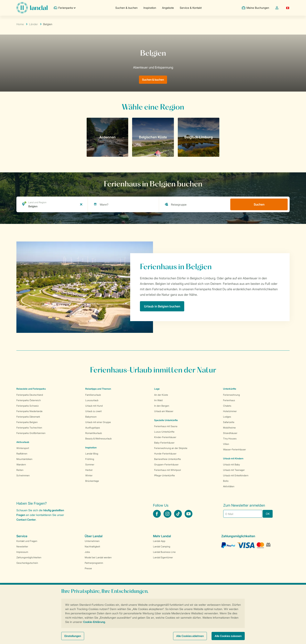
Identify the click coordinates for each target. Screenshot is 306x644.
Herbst (89, 470)
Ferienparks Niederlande (29, 411)
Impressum (22, 552)
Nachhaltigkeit (92, 546)
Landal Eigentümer (163, 557)
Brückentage (92, 481)
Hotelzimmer (230, 411)
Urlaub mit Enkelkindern (236, 475)
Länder (33, 24)
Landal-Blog (92, 454)
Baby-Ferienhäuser (164, 443)
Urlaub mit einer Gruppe (98, 422)
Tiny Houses (230, 439)
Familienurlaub (93, 395)
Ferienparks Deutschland (30, 395)
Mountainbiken (24, 459)
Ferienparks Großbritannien (31, 433)
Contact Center (26, 520)
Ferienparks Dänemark (28, 417)
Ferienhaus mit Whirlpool (168, 470)
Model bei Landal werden (98, 557)
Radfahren (22, 454)
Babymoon (91, 417)
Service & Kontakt (191, 8)
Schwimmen (23, 475)
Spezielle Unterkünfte (166, 420)
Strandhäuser (230, 433)
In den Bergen (162, 406)
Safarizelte (229, 422)
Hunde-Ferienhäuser (165, 454)
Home (20, 24)
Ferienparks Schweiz (28, 406)
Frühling (90, 459)
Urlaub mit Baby (231, 465)
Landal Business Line (164, 552)
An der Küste (161, 395)
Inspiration (150, 8)
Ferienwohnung (231, 395)
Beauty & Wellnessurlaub (98, 439)
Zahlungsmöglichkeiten (29, 557)
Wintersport (23, 448)
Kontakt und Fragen (27, 541)
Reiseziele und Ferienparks (31, 389)
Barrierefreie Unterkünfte (168, 459)
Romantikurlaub (94, 433)
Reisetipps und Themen (98, 389)
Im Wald (158, 400)
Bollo (226, 481)
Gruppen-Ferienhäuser (166, 465)
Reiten (20, 470)
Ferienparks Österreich (29, 400)
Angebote (168, 8)
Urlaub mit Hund (94, 406)
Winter (89, 475)
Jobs (87, 552)
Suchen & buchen (126, 8)
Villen (226, 444)
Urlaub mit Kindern (233, 458)
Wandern (21, 465)
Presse (88, 568)
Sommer (90, 465)
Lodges (227, 417)
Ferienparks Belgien (27, 422)
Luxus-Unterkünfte (164, 432)
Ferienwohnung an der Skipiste (171, 448)
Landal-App (159, 541)
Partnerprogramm (94, 563)
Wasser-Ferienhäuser (234, 449)
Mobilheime (229, 428)
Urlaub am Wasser (164, 411)
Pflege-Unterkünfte (165, 475)
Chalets (227, 406)
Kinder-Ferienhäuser (165, 437)
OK (268, 514)
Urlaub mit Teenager (234, 470)
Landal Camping (162, 546)
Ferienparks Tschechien (29, 428)
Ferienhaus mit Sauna (166, 426)
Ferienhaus (229, 400)
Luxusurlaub (92, 400)
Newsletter (22, 546)
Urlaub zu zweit (93, 411)
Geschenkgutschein (27, 563)
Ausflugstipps (93, 428)
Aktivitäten (229, 486)
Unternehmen (92, 541)
